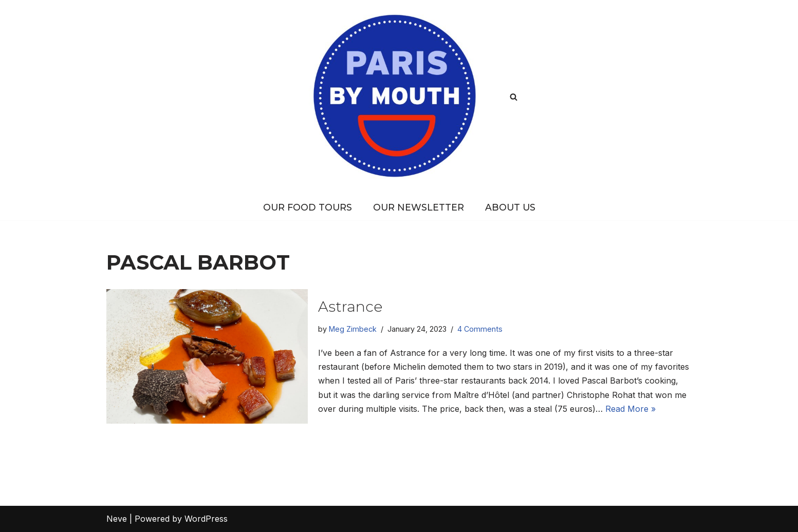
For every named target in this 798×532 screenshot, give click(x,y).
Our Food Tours (308, 207)
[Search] (514, 97)
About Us (510, 207)
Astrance (350, 307)
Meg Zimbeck (353, 329)
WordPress (206, 519)
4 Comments (480, 329)
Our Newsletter (419, 207)
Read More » (630, 409)
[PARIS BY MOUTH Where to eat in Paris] (399, 97)
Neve (117, 519)
